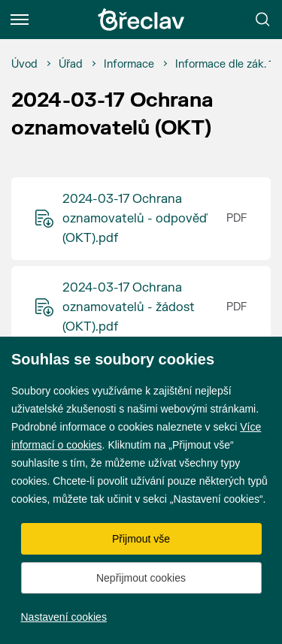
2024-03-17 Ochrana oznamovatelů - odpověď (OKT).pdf (135, 219)
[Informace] (129, 65)
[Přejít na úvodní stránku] (141, 20)
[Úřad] (71, 65)
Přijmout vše (141, 539)
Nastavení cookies (64, 617)
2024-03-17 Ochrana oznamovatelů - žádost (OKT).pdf (129, 307)
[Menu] (20, 20)
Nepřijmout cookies (141, 578)
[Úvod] (24, 65)
